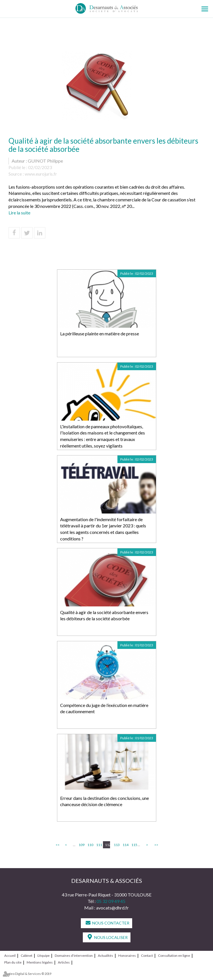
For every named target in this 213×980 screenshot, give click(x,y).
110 (90, 845)
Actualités (106, 956)
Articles (64, 962)
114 (125, 845)
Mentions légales (40, 962)
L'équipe (44, 956)
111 (99, 845)
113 (116, 845)
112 (107, 845)
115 (134, 845)
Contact (147, 956)
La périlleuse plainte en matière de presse (100, 334)
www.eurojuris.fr (41, 174)
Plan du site (13, 962)
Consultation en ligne (174, 956)
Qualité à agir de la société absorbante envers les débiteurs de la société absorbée (104, 615)
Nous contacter (111, 923)
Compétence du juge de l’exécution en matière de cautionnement (104, 708)
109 (81, 845)
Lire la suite (19, 213)
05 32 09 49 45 (111, 901)
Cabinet (27, 956)
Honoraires (127, 956)
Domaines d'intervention (74, 956)
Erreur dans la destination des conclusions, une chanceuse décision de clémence (105, 801)
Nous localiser (111, 937)
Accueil (10, 956)
